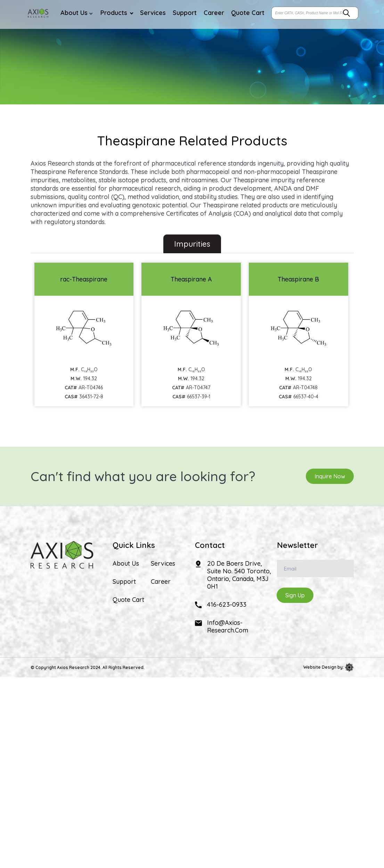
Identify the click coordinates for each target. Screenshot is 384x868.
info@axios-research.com (228, 626)
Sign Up (295, 595)
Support (124, 582)
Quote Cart (128, 600)
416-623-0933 (227, 604)
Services (163, 564)
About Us (126, 564)
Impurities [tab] (192, 244)
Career (161, 582)
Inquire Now (330, 476)
